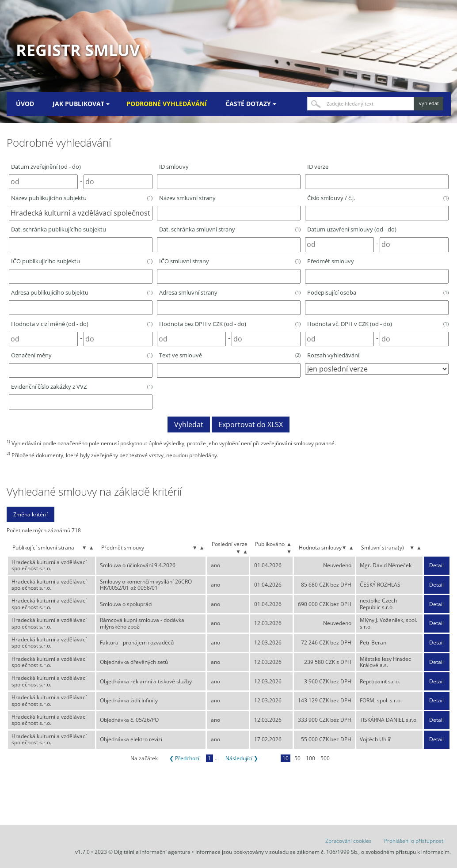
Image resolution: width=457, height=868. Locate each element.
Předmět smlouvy (331, 261)
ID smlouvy (174, 167)
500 (325, 758)
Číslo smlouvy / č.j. (378, 198)
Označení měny (82, 355)
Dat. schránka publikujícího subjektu (59, 229)
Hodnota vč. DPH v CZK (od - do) (378, 324)
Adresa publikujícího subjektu (82, 292)
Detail (436, 565)
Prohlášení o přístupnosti (414, 841)
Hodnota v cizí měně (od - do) (82, 324)
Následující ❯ (242, 758)
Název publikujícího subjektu (82, 198)
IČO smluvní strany (230, 261)
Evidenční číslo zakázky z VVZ (82, 387)
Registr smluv (78, 50)
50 (297, 758)
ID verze (318, 167)
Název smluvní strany (187, 198)
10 (286, 758)
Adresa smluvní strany (230, 292)
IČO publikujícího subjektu (82, 261)
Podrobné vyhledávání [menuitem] (167, 104)
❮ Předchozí (184, 758)
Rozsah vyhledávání (333, 355)
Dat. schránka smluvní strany (230, 229)
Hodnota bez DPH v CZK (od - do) (230, 324)
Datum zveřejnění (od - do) (46, 167)
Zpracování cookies (348, 841)
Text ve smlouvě (230, 355)
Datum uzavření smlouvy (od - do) (352, 229)
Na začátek (144, 758)
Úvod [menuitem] (25, 104)
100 (310, 758)
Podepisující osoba (378, 292)
